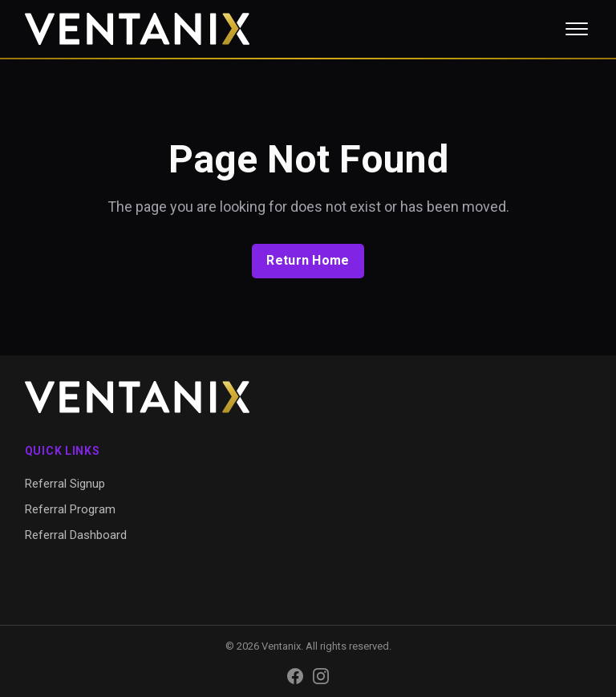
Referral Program (70, 509)
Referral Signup (65, 484)
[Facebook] (295, 676)
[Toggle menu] (577, 29)
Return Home (308, 260)
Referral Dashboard (76, 535)
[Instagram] (321, 676)
